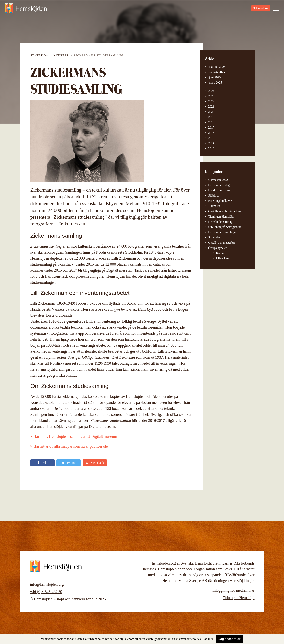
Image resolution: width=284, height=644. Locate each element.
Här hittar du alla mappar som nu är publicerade (71, 446)
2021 (211, 107)
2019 (211, 117)
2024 (211, 91)
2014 (211, 143)
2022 (211, 101)
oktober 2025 (217, 67)
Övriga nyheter (218, 248)
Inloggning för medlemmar (234, 590)
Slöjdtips (214, 196)
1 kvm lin (214, 206)
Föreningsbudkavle (220, 201)
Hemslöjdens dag (219, 185)
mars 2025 (215, 82)
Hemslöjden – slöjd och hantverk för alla (26, 10)
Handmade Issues (219, 190)
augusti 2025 (217, 72)
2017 (211, 127)
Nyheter (61, 56)
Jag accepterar (230, 639)
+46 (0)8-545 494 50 (46, 592)
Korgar (220, 253)
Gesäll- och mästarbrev (223, 243)
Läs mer (208, 639)
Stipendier (215, 237)
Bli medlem (261, 10)
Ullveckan (222, 258)
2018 (211, 122)
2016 (211, 133)
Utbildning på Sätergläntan (225, 227)
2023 (211, 96)
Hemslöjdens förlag (220, 222)
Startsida (39, 56)
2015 (211, 138)
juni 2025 (215, 77)
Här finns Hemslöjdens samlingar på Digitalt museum (75, 436)
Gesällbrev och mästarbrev (225, 211)
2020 (211, 112)
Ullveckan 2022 (218, 180)
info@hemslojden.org (47, 584)
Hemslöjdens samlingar (223, 232)
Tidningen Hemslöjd (221, 216)
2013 (211, 148)
